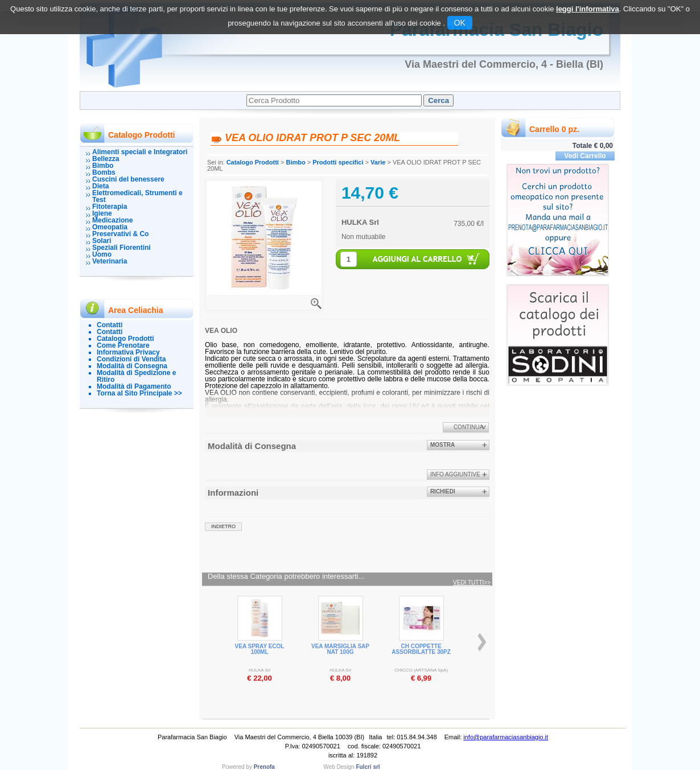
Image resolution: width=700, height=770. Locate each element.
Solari (102, 241)
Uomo (102, 254)
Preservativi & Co (120, 234)
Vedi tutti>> (472, 583)
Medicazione (112, 220)
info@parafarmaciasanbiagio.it (506, 737)
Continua (468, 427)
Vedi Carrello (585, 156)
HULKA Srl (360, 222)
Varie (378, 162)
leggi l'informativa (588, 9)
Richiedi (443, 491)
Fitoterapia (110, 207)
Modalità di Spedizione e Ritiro (136, 376)
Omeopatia (110, 227)
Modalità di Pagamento (134, 386)
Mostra (442, 445)
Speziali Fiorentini (122, 248)
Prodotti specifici (338, 162)
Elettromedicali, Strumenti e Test (137, 196)
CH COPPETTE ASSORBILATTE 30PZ (421, 649)
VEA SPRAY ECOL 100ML (260, 649)
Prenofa (264, 767)
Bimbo (103, 166)
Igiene (102, 213)
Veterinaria (110, 261)
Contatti (110, 325)
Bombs (104, 172)
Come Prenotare (123, 345)
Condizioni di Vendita (131, 359)
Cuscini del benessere (128, 179)
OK (460, 23)
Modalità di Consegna (132, 366)
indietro (223, 526)
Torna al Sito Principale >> (139, 393)
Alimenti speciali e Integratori (140, 152)
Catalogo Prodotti (125, 339)
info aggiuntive (455, 474)
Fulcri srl (368, 767)
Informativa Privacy (128, 352)
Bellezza (106, 159)
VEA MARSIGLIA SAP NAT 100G (340, 649)
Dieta (100, 186)
